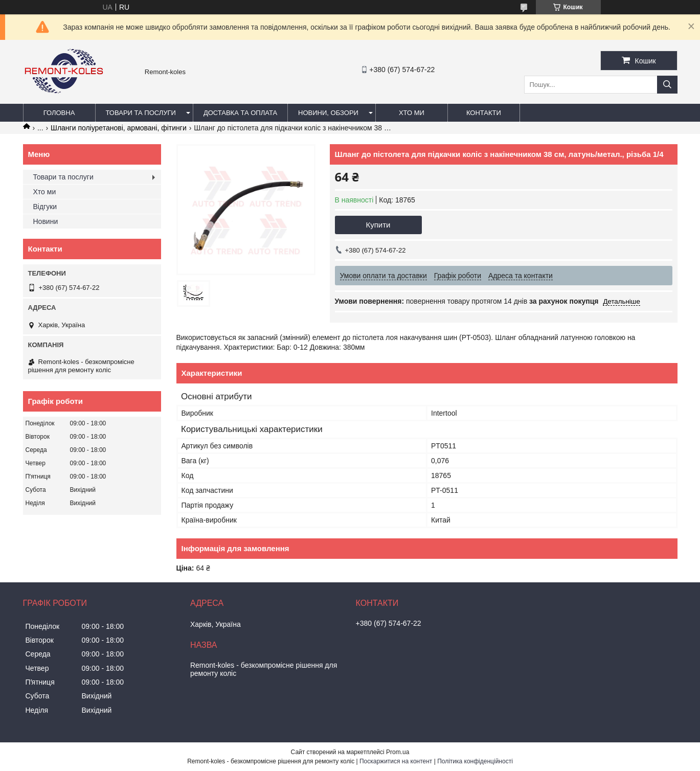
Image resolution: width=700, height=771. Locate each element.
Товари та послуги (141, 113)
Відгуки (45, 207)
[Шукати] (667, 85)
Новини (46, 221)
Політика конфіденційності (475, 761)
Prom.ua (398, 752)
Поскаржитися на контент (396, 761)
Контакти (484, 113)
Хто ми (412, 113)
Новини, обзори (328, 113)
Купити (378, 225)
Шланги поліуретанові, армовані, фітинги (119, 128)
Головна (59, 113)
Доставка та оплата (240, 113)
